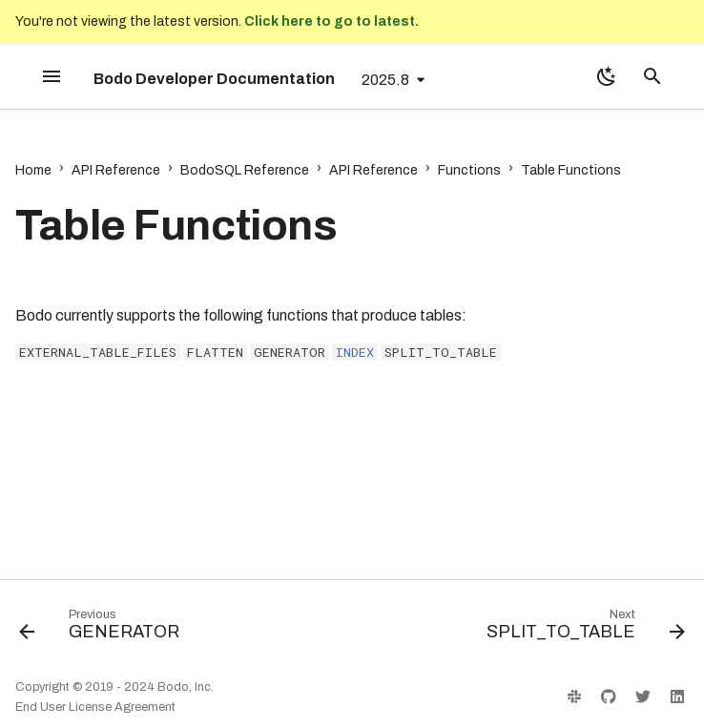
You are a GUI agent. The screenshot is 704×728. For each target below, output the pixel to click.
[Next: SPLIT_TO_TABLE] (582, 629)
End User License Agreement (95, 707)
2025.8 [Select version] (385, 80)
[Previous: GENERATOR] (103, 629)
